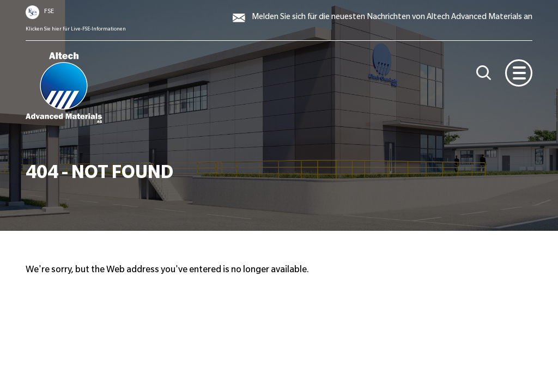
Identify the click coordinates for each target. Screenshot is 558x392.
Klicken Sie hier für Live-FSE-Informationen (76, 29)
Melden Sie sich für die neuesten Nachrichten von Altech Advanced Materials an (392, 18)
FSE (49, 12)
